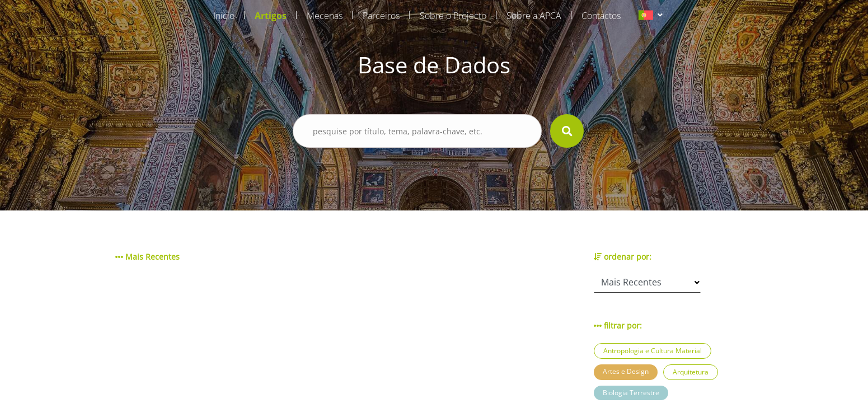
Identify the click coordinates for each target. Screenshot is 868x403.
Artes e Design (626, 371)
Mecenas (325, 16)
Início (224, 16)
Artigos (271, 16)
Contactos (601, 16)
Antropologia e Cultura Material (653, 351)
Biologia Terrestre (631, 393)
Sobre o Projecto (453, 16)
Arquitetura (691, 372)
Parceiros (381, 16)
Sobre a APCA (534, 16)
